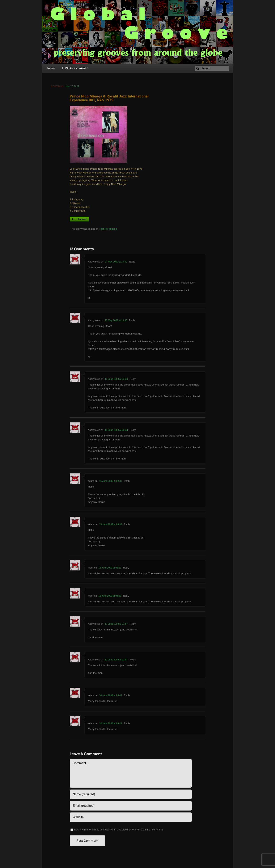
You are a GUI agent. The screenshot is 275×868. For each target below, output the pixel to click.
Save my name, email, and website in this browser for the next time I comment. (118, 830)
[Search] (212, 68)
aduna (91, 482)
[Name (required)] (131, 795)
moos (91, 569)
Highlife (103, 230)
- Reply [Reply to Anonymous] (131, 263)
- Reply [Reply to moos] (125, 569)
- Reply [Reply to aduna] (126, 482)
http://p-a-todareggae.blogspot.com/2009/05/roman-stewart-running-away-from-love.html (138, 291)
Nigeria (113, 230)
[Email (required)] (131, 807)
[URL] (131, 818)
